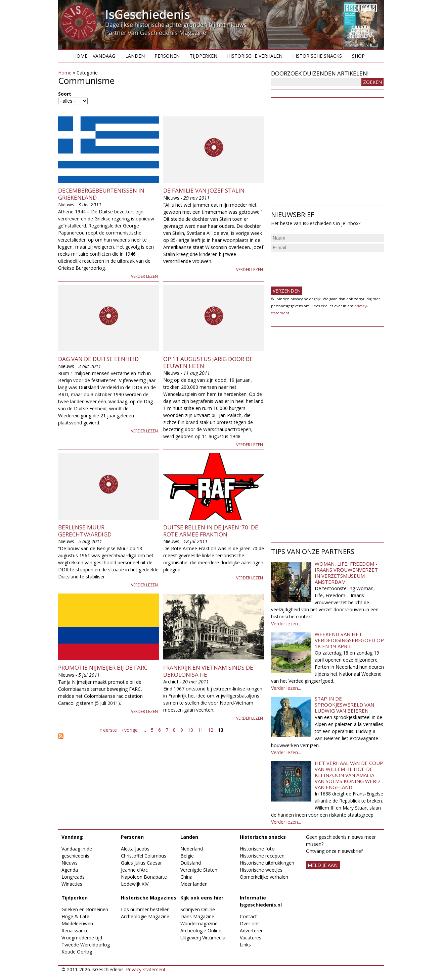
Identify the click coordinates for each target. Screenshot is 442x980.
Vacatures (251, 938)
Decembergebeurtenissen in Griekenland (101, 194)
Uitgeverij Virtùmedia (203, 938)
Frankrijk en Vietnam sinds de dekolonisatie (208, 671)
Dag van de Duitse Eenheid (98, 359)
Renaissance (75, 931)
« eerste (108, 730)
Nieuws (70, 863)
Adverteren (252, 931)
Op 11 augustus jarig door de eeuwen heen (208, 362)
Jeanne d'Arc (134, 870)
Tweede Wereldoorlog (86, 945)
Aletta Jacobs (135, 849)
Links (245, 945)
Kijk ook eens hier (202, 898)
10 (190, 730)
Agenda (70, 870)
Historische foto (257, 849)
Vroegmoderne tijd (82, 938)
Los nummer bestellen (145, 909)
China (186, 877)
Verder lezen (144, 276)
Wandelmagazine (199, 923)
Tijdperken (204, 56)
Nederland (192, 849)
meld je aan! (323, 865)
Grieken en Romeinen (85, 909)
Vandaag (104, 56)
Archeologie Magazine (145, 916)
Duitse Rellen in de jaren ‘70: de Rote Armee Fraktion (211, 531)
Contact (248, 916)
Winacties (72, 884)
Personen (167, 56)
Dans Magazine (197, 916)
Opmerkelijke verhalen (264, 877)
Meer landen (194, 884)
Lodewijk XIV (135, 884)
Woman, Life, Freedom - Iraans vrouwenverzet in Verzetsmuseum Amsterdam (346, 573)
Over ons (250, 923)
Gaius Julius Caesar (141, 863)
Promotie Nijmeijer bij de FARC (103, 667)
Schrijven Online (198, 909)
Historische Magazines (149, 898)
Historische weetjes (261, 870)
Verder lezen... (286, 624)
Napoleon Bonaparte (144, 877)
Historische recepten (262, 856)
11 (201, 730)
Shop (358, 56)
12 (211, 730)
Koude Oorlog (77, 952)
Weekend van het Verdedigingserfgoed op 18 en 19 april (349, 640)
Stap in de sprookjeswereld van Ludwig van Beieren (344, 705)
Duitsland (191, 863)
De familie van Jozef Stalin (204, 190)
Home (80, 56)
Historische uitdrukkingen (267, 863)
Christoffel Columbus (144, 856)
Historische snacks (317, 56)
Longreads (73, 877)
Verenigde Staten (199, 870)
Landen (135, 56)
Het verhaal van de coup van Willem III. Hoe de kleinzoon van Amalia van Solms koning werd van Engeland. (349, 775)
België (187, 856)
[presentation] (322, 266)
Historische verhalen (255, 56)
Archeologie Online (201, 931)
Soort (65, 94)
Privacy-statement (146, 969)
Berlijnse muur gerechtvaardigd (85, 531)
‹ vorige (130, 730)
